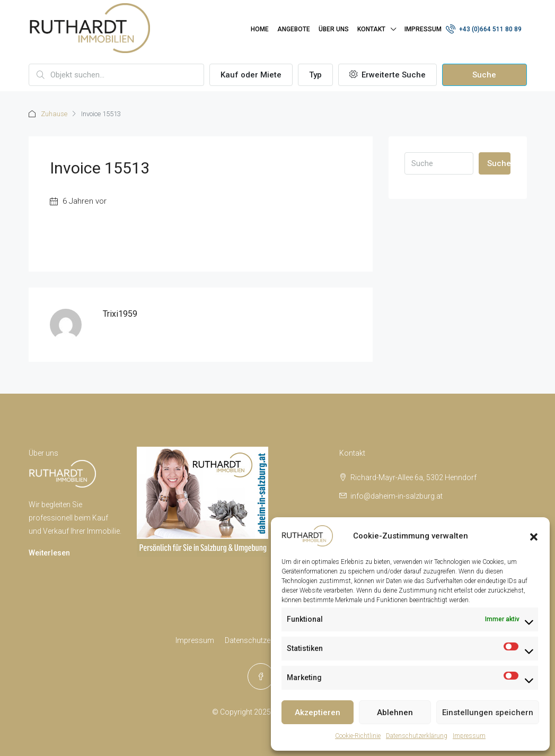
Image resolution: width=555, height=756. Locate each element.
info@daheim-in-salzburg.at (397, 496)
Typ (315, 75)
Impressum (469, 736)
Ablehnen (395, 712)
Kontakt (371, 29)
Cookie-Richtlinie (358, 736)
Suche (484, 75)
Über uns (334, 29)
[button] (534, 536)
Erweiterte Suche (387, 75)
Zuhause (54, 114)
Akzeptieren (318, 712)
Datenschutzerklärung (417, 736)
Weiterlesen (49, 553)
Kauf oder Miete (251, 75)
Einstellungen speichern (488, 712)
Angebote (294, 29)
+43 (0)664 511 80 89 (484, 29)
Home (260, 29)
